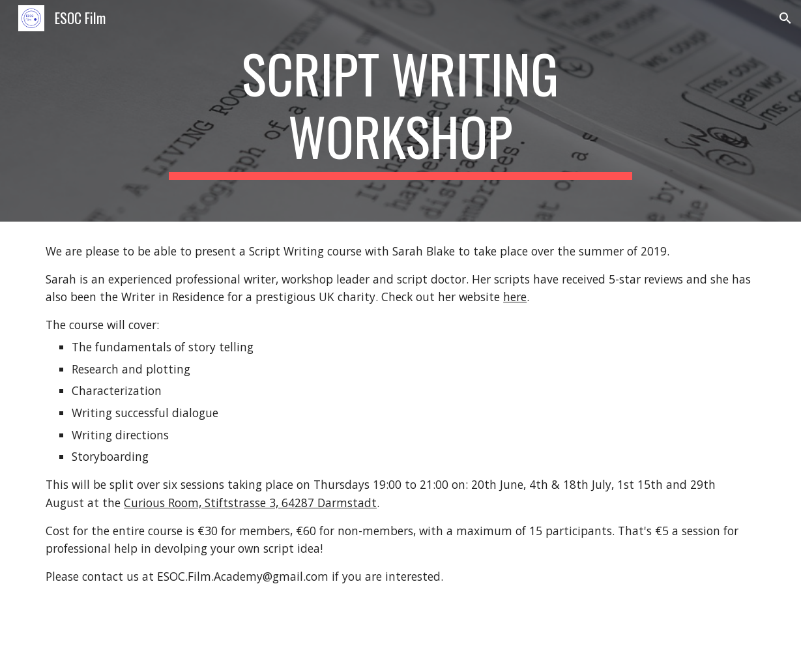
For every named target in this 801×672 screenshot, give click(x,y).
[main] (400, 111)
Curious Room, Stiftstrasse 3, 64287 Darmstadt (250, 503)
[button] (785, 18)
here (515, 297)
